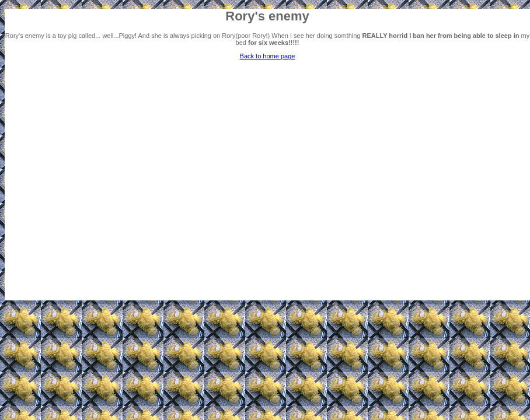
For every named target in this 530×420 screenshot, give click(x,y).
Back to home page (268, 56)
